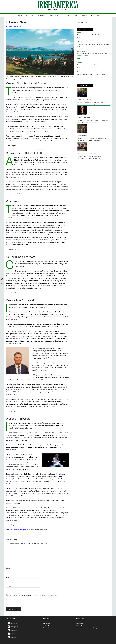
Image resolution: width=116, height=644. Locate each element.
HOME (20, 15)
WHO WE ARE (30, 15)
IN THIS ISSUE (42, 15)
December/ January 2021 (14, 27)
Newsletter (47, 628)
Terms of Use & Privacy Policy (87, 628)
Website (9, 586)
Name (9, 568)
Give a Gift (47, 625)
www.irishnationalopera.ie (19, 530)
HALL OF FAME (55, 15)
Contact (79, 625)
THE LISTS (66, 15)
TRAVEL (84, 15)
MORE (79, 37)
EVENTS (92, 15)
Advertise (80, 623)
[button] (98, 15)
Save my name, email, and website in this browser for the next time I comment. (33, 595)
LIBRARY (76, 15)
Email (8, 577)
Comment (10, 548)
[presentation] (19, 603)
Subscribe (46, 623)
